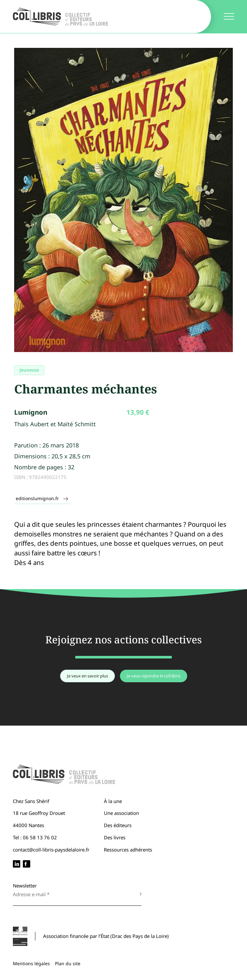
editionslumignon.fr (42, 498)
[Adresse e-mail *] (71, 894)
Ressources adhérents (128, 850)
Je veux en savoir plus (87, 676)
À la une (113, 801)
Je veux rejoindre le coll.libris (154, 676)
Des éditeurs (118, 825)
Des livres (115, 837)
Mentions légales (31, 963)
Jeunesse (29, 370)
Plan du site (68, 963)
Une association (121, 813)
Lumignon (31, 412)
